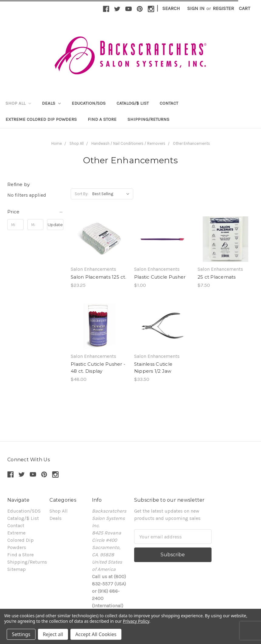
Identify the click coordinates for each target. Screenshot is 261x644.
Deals (51, 103)
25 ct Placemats (217, 277)
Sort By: (81, 194)
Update (55, 225)
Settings (21, 634)
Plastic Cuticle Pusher (160, 277)
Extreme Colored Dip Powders (41, 119)
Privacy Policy (136, 621)
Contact (169, 103)
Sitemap (17, 569)
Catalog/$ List (133, 103)
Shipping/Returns (148, 119)
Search (171, 8)
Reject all (53, 634)
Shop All (18, 103)
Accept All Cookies (96, 634)
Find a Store (102, 119)
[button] (35, 212)
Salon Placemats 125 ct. (98, 277)
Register (223, 8)
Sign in (196, 8)
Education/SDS (89, 103)
